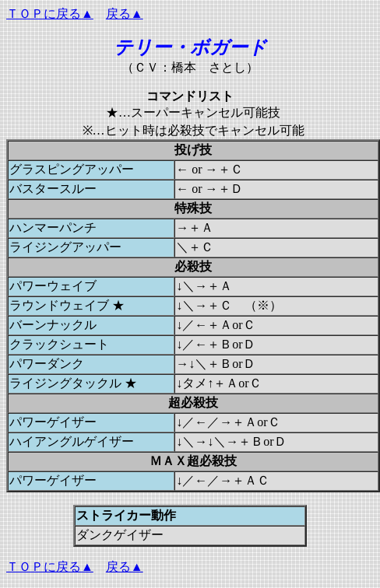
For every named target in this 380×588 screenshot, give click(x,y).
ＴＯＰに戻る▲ (50, 14)
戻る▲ (125, 14)
